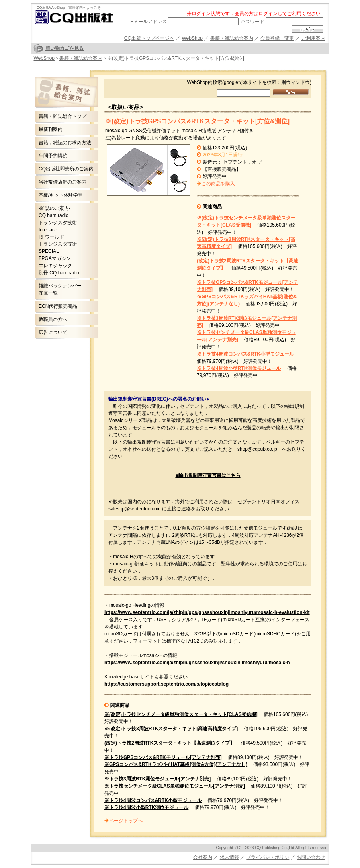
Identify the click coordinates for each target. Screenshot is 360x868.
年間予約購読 (53, 156)
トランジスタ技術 (58, 223)
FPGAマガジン (55, 258)
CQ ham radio (54, 215)
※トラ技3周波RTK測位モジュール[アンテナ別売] (157, 779)
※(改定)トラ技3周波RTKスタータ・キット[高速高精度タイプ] (171, 729)
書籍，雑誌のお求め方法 (65, 143)
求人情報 (229, 857)
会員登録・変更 (277, 38)
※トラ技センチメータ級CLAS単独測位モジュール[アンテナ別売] (175, 786)
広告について (53, 332)
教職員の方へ (53, 319)
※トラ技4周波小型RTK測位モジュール (239, 368)
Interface (48, 230)
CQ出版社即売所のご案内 (66, 169)
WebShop (192, 38)
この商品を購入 (218, 184)
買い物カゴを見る (65, 48)
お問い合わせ (311, 857)
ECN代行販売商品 (58, 306)
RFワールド (51, 237)
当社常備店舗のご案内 (63, 182)
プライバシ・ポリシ (268, 857)
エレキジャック (55, 266)
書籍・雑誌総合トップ (63, 116)
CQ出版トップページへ (149, 38)
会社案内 (203, 857)
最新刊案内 (51, 129)
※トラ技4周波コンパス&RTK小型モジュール (245, 354)
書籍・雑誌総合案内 (232, 38)
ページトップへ (126, 821)
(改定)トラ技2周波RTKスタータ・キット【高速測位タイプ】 (169, 743)
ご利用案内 (313, 38)
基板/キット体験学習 (61, 195)
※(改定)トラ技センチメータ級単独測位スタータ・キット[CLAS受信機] (181, 714)
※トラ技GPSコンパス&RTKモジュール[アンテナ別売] (163, 757)
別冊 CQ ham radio (59, 273)
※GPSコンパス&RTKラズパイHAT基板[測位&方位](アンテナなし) (176, 764)
